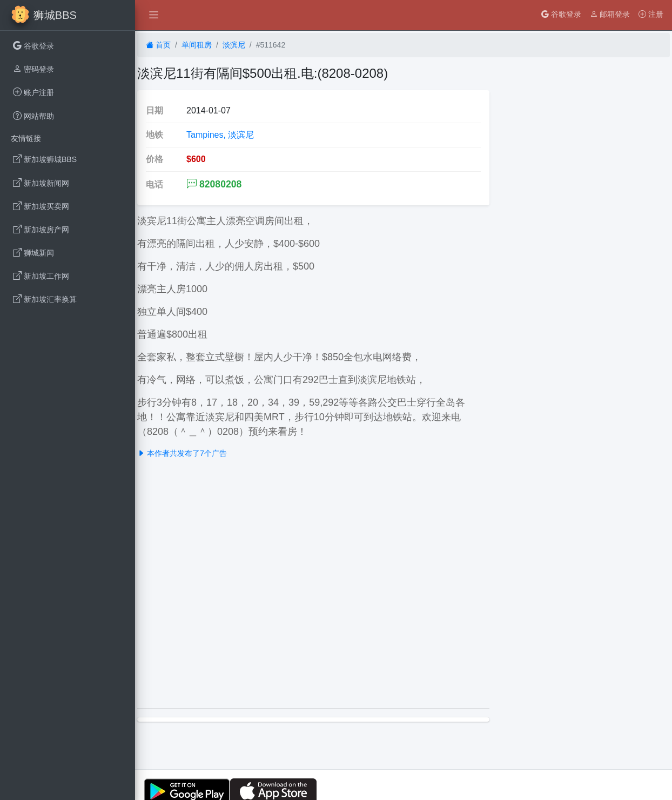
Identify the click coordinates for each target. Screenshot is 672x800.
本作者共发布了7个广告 (182, 453)
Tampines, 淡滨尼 (220, 135)
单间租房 (197, 45)
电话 (154, 184)
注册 (651, 14)
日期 (154, 110)
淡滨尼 (234, 45)
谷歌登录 (561, 14)
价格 (154, 159)
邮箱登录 (610, 14)
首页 (158, 45)
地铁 (154, 135)
